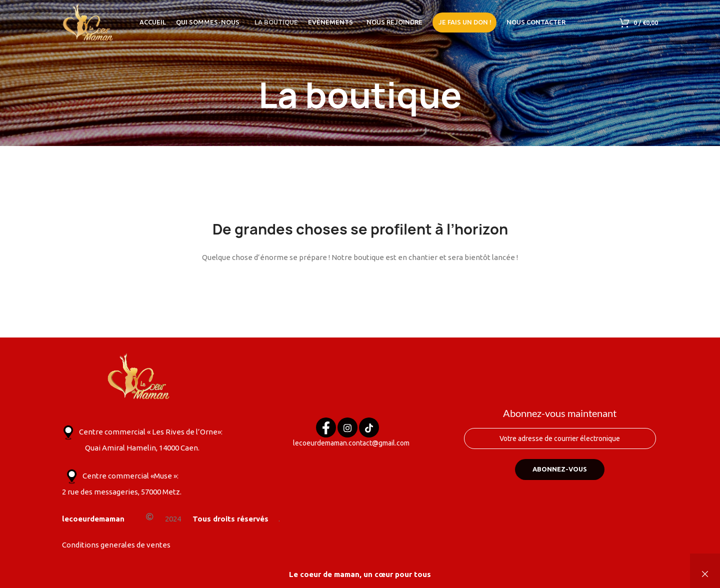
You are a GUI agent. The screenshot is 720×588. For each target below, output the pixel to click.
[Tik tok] (369, 431)
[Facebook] (326, 431)
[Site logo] (88, 22)
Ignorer (705, 574)
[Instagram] (347, 431)
